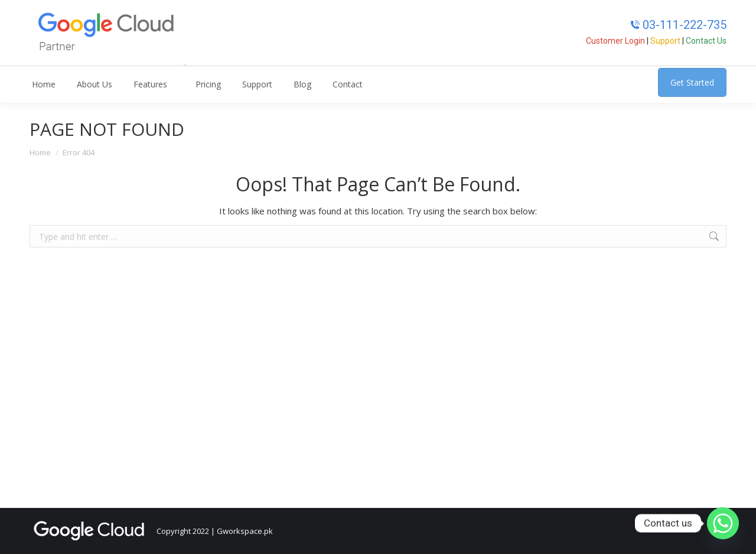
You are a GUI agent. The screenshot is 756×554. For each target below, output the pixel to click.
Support (665, 41)
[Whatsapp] (723, 523)
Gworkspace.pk (245, 531)
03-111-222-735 (678, 25)
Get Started (692, 82)
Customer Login (615, 41)
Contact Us (706, 41)
